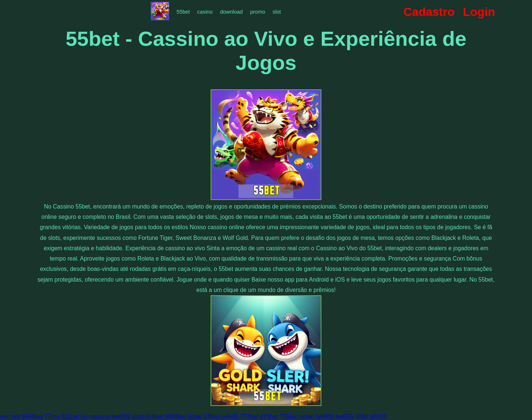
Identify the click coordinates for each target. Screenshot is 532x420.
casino (205, 12)
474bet (269, 416)
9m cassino (96, 416)
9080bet (175, 416)
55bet (183, 12)
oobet (307, 416)
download (231, 12)
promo (258, 12)
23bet (212, 416)
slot (277, 12)
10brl (362, 416)
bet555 (345, 416)
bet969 (325, 416)
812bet (70, 416)
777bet (249, 416)
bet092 (121, 416)
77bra (52, 416)
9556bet (32, 416)
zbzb (139, 416)
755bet (289, 416)
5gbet (195, 416)
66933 (378, 416)
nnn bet (10, 416)
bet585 (230, 416)
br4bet (155, 416)
